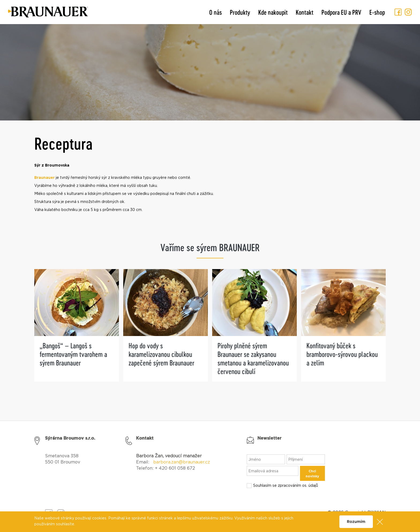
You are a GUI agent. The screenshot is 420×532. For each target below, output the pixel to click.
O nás (215, 12)
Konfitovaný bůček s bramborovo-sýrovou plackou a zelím (342, 354)
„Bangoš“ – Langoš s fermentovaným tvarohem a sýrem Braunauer (73, 354)
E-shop (377, 12)
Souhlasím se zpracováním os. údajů (286, 486)
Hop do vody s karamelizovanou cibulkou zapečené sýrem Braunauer (161, 354)
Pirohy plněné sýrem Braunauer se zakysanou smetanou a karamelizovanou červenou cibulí (253, 358)
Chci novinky (312, 474)
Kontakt (305, 12)
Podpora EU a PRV (341, 12)
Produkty (240, 12)
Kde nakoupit (273, 12)
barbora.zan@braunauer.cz (182, 462)
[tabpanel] (77, 332)
